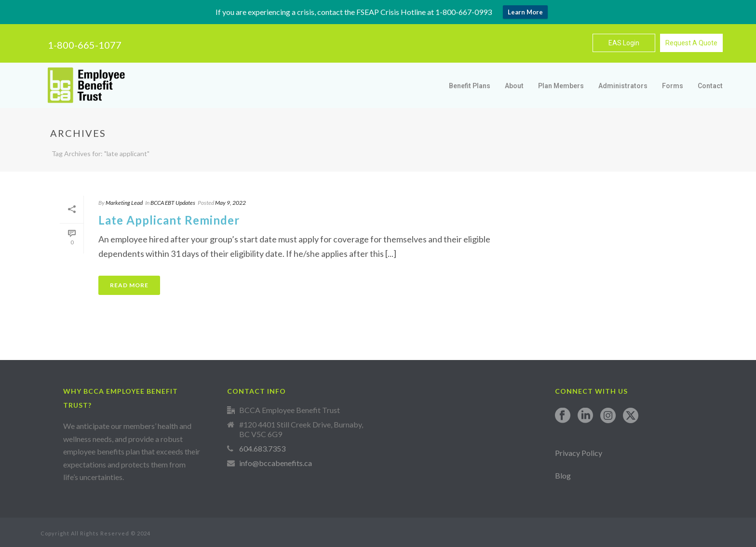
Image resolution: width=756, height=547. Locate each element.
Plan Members (561, 86)
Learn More (525, 12)
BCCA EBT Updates (173, 203)
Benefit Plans (470, 86)
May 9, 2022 (230, 203)
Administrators (623, 86)
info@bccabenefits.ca (276, 463)
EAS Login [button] (624, 43)
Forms (673, 86)
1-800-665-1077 (85, 45)
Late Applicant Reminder (169, 220)
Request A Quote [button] (691, 43)
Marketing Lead (124, 203)
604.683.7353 (262, 449)
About (514, 86)
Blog (563, 475)
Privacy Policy (579, 453)
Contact (710, 86)
